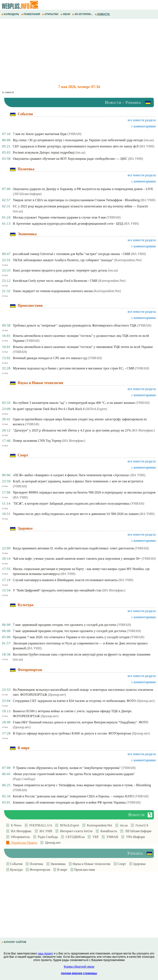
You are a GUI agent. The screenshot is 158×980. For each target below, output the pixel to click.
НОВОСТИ (103, 14)
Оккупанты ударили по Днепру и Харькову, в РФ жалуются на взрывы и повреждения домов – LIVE (83, 189)
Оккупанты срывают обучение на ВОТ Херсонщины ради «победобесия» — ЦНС (70, 159)
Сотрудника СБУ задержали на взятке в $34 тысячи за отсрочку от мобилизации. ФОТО (74, 701)
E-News (15, 825)
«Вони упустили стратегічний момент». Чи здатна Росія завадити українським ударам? (74, 774)
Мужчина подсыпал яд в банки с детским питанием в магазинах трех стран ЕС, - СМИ (73, 368)
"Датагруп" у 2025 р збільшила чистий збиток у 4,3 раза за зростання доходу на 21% (72, 430)
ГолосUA (141, 825)
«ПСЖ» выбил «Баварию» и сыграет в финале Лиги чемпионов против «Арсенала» (71, 475)
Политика (36, 864)
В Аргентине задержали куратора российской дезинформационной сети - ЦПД (68, 224)
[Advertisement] (79, 52)
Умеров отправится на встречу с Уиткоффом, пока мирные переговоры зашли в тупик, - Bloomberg (82, 785)
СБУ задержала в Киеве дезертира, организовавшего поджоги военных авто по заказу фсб (76, 146)
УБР (95, 837)
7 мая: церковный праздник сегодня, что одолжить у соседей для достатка (64, 625)
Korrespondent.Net (99, 825)
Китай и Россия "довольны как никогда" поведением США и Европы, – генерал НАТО (73, 796)
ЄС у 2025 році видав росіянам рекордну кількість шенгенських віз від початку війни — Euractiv (80, 206)
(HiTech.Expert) (96, 409)
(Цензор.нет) (57, 695)
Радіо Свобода (47, 837)
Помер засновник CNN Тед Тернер (37, 441)
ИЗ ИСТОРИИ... (83, 14)
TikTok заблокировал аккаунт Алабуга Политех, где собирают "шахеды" (63, 260)
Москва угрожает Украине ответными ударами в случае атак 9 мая (59, 217)
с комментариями (143, 126)
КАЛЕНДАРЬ (11, 14)
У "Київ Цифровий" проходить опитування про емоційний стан (57, 590)
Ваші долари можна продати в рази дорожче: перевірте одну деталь (60, 270)
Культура (16, 870)
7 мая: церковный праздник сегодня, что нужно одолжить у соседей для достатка (69, 631)
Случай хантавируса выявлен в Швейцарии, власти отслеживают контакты (65, 580)
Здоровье (139, 864)
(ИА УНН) (147, 146)
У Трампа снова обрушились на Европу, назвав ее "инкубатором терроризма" (67, 768)
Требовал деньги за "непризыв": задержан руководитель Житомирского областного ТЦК (75, 325)
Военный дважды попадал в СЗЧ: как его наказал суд (50, 358)
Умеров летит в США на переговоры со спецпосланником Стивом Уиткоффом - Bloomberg (76, 200)
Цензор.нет (52, 843)
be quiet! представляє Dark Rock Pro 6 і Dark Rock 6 (49, 409)
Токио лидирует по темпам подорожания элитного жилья (53, 291)
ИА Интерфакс (20, 831)
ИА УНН (45, 831)
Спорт (121, 864)
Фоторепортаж (39, 870)
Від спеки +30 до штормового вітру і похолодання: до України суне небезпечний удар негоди (78, 140)
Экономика (58, 864)
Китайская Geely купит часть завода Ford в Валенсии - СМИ (55, 281)
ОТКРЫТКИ (51, 14)
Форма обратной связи (79, 967)
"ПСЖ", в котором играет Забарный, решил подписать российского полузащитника (71, 504)
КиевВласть (108, 831)
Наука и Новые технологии (91, 864)
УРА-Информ (134, 837)
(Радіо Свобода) (24, 779)
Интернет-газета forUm (76, 831)
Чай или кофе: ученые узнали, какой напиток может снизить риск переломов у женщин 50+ (77, 559)
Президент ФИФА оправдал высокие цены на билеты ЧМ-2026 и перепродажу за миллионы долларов (84, 492)
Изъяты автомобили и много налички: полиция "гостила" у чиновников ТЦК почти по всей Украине (83, 347)
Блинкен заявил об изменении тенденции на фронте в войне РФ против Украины (69, 802)
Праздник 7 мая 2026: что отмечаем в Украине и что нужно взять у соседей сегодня (71, 637)
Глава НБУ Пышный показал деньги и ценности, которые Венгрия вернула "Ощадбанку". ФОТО (80, 722)
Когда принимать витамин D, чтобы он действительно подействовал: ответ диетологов (73, 548)
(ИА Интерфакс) (143, 430)
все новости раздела (142, 120)
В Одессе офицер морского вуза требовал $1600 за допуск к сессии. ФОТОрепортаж (72, 733)
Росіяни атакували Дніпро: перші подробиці (44, 152)
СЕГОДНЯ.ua (74, 837)
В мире (62, 870)
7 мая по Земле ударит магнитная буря (40, 134)
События (16, 864)
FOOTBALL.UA (40, 825)
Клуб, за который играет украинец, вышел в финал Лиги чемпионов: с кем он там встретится (78, 481)
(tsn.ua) (149, 140)
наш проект (45, 953)
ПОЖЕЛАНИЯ (31, 14)
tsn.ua (123, 825)
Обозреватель (20, 837)
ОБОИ (66, 14)
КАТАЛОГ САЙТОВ (14, 942)
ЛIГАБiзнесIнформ (137, 831)
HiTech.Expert (69, 825)
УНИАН (112, 837)
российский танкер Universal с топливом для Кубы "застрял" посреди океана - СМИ (71, 254)
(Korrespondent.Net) (128, 260)
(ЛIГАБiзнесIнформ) (27, 194)
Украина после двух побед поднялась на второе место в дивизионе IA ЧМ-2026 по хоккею (76, 514)
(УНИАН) (74, 134)
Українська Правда (23, 843)
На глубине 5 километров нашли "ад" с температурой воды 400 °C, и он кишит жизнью (74, 403)
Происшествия (84, 870)
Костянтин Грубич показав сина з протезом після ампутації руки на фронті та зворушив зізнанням (81, 654)
